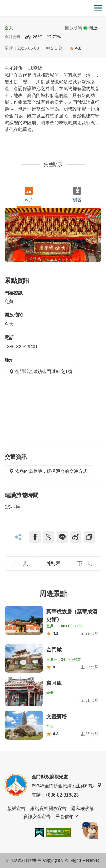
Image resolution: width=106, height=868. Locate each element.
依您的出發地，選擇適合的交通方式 (48, 471)
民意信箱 (67, 817)
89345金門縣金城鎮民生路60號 (66, 786)
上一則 (21, 563)
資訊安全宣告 (37, 817)
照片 (29, 195)
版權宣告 (16, 809)
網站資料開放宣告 (48, 809)
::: (2, 3)
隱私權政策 (83, 809)
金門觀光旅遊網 (53, 8)
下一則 (85, 563)
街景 (77, 195)
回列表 (53, 563)
